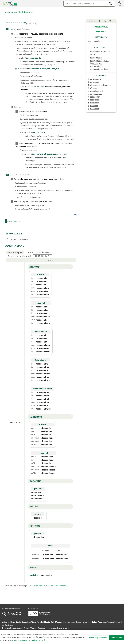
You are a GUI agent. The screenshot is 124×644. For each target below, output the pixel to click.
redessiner (95, 97)
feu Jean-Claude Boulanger (37, 631)
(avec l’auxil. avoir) (22, 175)
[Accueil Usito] (7, 4)
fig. (23, 87)
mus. (19, 197)
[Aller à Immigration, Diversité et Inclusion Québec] (12, 615)
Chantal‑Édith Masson (53, 622)
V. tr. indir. (21, 58)
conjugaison (101, 26)
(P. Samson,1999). (27, 83)
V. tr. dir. (13, 175)
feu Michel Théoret (69, 631)
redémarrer (95, 82)
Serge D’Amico (30, 628)
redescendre (96, 94)
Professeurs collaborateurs (14, 631)
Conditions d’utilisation (56, 635)
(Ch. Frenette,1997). (59, 167)
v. (38, 24)
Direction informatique (47, 628)
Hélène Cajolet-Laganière (20, 622)
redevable (95, 100)
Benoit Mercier (63, 628)
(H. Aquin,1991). (35, 194)
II (7, 175)
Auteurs (5, 622)
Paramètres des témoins (77, 635)
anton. (10, 221)
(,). (51, 65)
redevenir (94, 106)
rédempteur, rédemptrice (101, 85)
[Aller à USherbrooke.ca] (39, 615)
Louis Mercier (84, 622)
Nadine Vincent (98, 622)
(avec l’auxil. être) (29, 29)
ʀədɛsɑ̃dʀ (32, 24)
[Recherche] (85, 4)
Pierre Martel (36, 622)
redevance (95, 103)
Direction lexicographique (13, 628)
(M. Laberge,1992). (50, 44)
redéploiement (97, 91)
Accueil (6, 12)
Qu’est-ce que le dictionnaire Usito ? (17, 635)
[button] (119, 4)
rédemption (95, 88)
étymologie (101, 32)
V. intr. (11, 29)
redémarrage (96, 79)
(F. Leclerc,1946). (43, 54)
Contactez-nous (39, 635)
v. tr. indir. (19, 29)
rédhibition (95, 109)
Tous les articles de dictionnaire (21, 12)
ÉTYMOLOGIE (14, 234)
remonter (17, 221)
